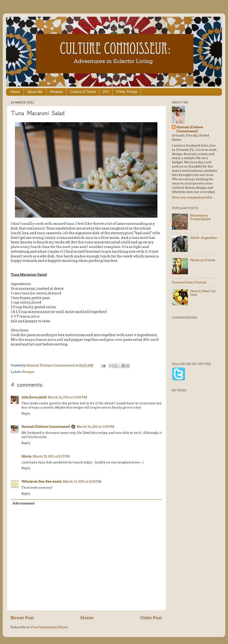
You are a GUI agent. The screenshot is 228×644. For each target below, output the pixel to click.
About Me (35, 92)
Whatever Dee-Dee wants (41, 481)
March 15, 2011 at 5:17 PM (51, 456)
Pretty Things (127, 92)
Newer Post (22, 618)
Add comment (23, 503)
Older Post (151, 618)
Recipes (56, 92)
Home (15, 92)
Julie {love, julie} (34, 397)
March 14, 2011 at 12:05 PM (67, 397)
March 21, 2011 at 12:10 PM (82, 481)
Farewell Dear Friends (189, 282)
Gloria (26, 456)
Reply (26, 413)
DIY (106, 92)
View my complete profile (192, 197)
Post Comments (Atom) (50, 627)
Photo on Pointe (203, 260)
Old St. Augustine (204, 238)
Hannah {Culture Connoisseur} (46, 427)
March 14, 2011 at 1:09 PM (95, 427)
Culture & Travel (83, 92)
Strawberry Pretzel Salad (200, 217)
